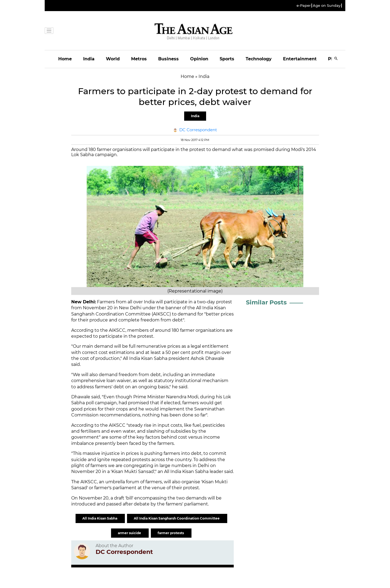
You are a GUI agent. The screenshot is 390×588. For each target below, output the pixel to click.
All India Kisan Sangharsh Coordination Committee (177, 518)
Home (65, 59)
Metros (139, 59)
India (89, 59)
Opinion (199, 59)
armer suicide (130, 533)
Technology (259, 59)
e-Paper (304, 6)
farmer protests (171, 533)
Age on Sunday (327, 6)
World (113, 59)
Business (168, 59)
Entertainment (300, 59)
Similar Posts (266, 302)
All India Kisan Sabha (100, 518)
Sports (227, 59)
